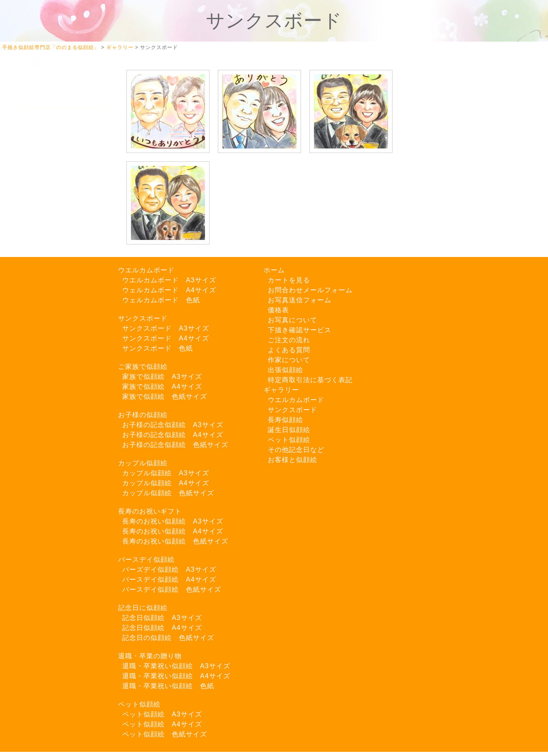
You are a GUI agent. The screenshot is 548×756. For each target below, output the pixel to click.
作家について (47, 226)
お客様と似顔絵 (293, 460)
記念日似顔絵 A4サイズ (162, 628)
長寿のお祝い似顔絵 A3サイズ (173, 521)
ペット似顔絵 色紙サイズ (165, 734)
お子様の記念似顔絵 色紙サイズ (175, 445)
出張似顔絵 (44, 261)
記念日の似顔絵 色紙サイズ (168, 638)
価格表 (278, 310)
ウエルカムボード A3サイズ (169, 280)
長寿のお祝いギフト (150, 511)
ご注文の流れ (47, 208)
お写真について (51, 173)
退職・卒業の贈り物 (150, 656)
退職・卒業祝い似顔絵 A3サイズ (176, 666)
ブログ (37, 331)
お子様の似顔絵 (143, 415)
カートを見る (47, 138)
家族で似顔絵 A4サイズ (162, 387)
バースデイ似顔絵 (146, 560)
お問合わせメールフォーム (310, 290)
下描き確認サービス (57, 191)
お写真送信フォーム (57, 422)
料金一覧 (41, 243)
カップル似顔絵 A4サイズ (166, 483)
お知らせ (41, 348)
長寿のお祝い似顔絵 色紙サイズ (175, 541)
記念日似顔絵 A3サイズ (162, 618)
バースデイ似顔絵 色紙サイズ (172, 589)
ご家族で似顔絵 (143, 367)
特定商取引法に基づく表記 (310, 380)
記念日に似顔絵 (143, 608)
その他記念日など (296, 450)
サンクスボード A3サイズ (166, 328)
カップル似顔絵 (143, 463)
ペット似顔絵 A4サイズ (162, 724)
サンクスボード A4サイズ (166, 338)
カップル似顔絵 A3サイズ (166, 473)
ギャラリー (281, 390)
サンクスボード (143, 318)
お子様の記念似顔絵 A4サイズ (173, 435)
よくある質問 (47, 278)
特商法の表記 (47, 439)
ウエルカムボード (146, 270)
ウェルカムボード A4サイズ (169, 290)
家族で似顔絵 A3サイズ (162, 377)
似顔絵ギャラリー (54, 156)
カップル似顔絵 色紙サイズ (168, 493)
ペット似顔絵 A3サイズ (162, 714)
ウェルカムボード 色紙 (161, 300)
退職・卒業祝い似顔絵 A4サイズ (176, 676)
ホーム (37, 121)
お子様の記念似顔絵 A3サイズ (173, 425)
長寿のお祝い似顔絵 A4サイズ (173, 531)
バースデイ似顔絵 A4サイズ (169, 579)
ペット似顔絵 (139, 704)
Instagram (52, 313)
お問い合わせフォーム (61, 404)
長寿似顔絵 (285, 420)
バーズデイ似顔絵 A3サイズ (169, 569)
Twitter (46, 295)
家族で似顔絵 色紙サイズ (165, 397)
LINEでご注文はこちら (62, 376)
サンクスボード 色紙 (158, 348)
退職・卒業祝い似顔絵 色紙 (168, 686)
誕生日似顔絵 (289, 430)
